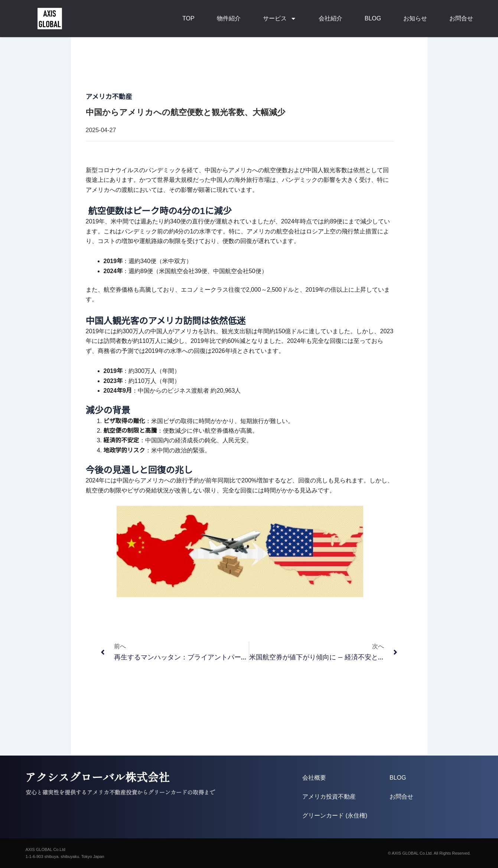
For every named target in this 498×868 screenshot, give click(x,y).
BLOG (373, 18)
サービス (280, 19)
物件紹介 (229, 18)
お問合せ (461, 18)
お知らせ (415, 18)
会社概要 (314, 778)
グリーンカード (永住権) (335, 815)
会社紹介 (331, 18)
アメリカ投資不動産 (329, 797)
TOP (188, 18)
